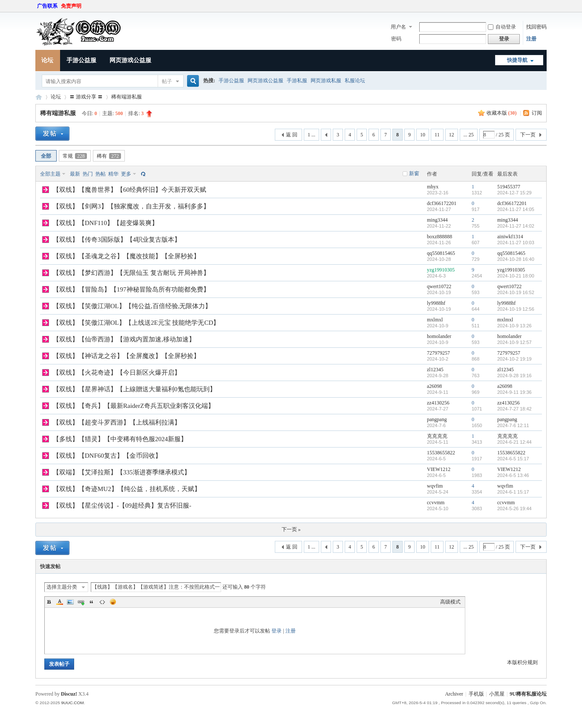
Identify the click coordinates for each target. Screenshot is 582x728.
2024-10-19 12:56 (516, 309)
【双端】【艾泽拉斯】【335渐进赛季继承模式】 (122, 472)
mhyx (433, 187)
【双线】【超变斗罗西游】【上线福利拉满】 (117, 422)
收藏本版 (502, 113)
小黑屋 (497, 694)
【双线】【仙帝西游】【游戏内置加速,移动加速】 (124, 339)
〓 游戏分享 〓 (86, 97)
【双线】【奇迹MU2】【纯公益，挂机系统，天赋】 (127, 489)
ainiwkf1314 (510, 237)
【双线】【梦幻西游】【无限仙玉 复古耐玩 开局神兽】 (131, 273)
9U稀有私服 (39, 97)
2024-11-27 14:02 (516, 226)
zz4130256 (438, 403)
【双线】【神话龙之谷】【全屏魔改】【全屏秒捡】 (126, 356)
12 (452, 135)
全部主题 (50, 174)
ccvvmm (436, 503)
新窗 (414, 173)
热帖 (101, 174)
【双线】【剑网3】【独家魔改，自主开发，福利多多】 (131, 206)
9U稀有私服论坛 (528, 694)
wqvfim (435, 486)
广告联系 (47, 6)
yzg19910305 (441, 270)
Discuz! (69, 694)
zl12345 (435, 370)
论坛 (47, 60)
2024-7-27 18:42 (514, 409)
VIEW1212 (439, 469)
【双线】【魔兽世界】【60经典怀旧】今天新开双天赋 (130, 190)
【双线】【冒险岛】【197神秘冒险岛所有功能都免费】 (131, 289)
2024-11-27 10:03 (516, 243)
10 (423, 135)
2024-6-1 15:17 (513, 492)
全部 (46, 156)
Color (60, 602)
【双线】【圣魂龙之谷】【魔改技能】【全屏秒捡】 (126, 256)
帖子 (167, 81)
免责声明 (71, 6)
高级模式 (450, 602)
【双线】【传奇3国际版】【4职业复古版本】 (117, 240)
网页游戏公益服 (130, 60)
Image (70, 602)
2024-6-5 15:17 (513, 459)
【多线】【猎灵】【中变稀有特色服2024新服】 (120, 439)
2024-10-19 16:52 (516, 292)
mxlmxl (435, 320)
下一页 (528, 135)
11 (437, 135)
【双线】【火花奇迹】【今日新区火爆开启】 (117, 373)
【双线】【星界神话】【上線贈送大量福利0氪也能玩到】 (134, 389)
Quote (92, 602)
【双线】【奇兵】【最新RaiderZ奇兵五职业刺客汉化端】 (134, 406)
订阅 (537, 113)
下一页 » (291, 529)
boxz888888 (439, 237)
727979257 (438, 353)
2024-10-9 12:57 (514, 342)
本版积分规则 (522, 662)
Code (102, 602)
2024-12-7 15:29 (514, 193)
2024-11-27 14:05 (516, 209)
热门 (88, 174)
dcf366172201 (442, 203)
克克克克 (437, 436)
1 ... (311, 135)
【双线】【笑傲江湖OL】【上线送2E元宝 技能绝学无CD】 (136, 323)
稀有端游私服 (127, 97)
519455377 (509, 187)
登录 (277, 631)
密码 (396, 39)
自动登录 (502, 27)
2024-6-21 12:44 (514, 442)
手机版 (476, 694)
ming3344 (437, 220)
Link (81, 602)
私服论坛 (355, 81)
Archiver (454, 694)
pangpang (437, 419)
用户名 (398, 27)
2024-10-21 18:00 (516, 276)
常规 (75, 156)
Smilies (113, 602)
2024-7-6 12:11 (513, 425)
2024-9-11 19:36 (514, 392)
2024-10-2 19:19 (514, 359)
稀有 (109, 156)
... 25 (469, 135)
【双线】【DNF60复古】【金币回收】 (107, 456)
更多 (126, 174)
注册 (531, 39)
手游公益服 (81, 60)
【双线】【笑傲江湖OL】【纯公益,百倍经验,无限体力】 (132, 306)
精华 (113, 174)
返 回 (292, 135)
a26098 (434, 386)
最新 (75, 174)
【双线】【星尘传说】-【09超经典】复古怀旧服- (122, 506)
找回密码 (536, 27)
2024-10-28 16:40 (516, 259)
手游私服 (297, 81)
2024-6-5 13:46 (513, 475)
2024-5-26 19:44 (514, 508)
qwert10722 (439, 286)
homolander (439, 336)
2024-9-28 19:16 (514, 376)
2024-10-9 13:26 (514, 326)
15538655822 (441, 453)
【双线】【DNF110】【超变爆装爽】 (105, 223)
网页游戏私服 (326, 81)
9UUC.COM (72, 703)
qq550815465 (441, 253)
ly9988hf (436, 303)
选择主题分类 (62, 587)
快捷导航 (517, 60)
